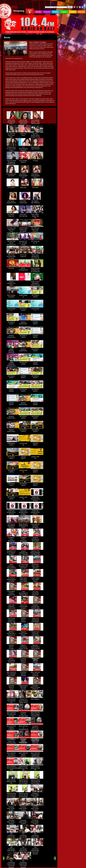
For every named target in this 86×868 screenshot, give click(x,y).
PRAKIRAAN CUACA (13, 444)
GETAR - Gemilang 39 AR (25, 268)
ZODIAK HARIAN (37, 363)
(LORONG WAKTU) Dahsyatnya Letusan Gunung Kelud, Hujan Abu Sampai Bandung (25, 744)
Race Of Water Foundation (13, 295)
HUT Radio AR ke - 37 (37, 242)
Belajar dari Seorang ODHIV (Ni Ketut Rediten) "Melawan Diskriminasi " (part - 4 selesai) (37, 515)
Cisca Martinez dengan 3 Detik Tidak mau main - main (37, 122)
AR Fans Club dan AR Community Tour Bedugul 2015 (13, 243)
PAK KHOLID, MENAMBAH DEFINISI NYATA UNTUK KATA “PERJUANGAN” (13, 528)
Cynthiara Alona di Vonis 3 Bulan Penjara (13, 148)
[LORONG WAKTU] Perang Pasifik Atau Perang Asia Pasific (37, 688)
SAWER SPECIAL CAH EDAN (13, 283)
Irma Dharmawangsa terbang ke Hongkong (25, 149)
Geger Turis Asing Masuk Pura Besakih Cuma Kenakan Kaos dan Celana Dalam (37, 622)
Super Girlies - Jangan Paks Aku (37, 215)
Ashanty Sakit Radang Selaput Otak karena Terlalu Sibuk (25, 122)
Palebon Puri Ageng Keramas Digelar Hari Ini (25, 700)
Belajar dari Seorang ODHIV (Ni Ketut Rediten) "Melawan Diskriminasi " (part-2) (13, 515)
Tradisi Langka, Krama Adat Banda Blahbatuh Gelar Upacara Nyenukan (37, 581)
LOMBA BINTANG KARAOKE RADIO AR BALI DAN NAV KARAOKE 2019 (13, 352)
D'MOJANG (37, 187)
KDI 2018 (13, 268)
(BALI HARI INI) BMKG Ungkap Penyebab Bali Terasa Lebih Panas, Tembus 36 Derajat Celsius (37, 717)
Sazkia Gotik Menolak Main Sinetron (13, 121)
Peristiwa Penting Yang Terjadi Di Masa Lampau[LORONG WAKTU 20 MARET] (37, 608)
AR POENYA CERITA (37, 295)
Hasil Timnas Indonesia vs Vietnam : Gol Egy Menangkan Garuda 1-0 (13, 621)
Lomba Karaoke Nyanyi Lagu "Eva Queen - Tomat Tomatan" (25, 230)
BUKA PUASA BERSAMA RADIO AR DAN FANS (37, 284)
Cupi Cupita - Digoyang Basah (13, 201)
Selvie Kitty (25, 187)
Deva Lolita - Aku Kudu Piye (25, 215)
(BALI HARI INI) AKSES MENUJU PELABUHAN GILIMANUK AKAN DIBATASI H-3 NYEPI (25, 757)
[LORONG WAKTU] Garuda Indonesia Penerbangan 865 (13, 689)
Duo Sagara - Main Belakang (37, 201)
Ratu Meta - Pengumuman (25, 201)
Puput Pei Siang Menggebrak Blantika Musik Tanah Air (13, 162)
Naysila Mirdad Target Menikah (37, 147)
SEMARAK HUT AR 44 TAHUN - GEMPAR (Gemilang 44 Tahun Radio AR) (13, 554)
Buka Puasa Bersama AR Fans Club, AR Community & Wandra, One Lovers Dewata (37, 258)
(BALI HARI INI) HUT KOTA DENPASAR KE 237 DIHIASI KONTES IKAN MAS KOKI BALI (13, 756)
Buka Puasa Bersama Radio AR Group (13, 256)
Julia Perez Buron (25, 134)
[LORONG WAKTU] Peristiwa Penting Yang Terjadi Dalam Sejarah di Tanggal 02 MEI (25, 663)
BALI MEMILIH (37, 699)
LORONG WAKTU (37, 322)
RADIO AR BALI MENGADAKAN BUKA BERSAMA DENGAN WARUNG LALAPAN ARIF (25, 528)
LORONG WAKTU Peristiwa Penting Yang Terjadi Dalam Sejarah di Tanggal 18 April (13, 650)
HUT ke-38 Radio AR (25, 255)
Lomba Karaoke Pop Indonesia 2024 (13, 700)
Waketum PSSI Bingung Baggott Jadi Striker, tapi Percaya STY (37, 553)
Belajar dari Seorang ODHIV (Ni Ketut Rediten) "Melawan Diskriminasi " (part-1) (37, 501)
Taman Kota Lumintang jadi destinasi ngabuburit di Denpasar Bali (25, 608)
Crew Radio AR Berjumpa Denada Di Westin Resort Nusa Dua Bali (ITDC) (37, 528)
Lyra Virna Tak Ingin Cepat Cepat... (13, 135)
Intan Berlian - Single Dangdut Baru (25, 175)
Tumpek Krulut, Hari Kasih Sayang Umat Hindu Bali (37, 634)
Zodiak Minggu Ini (25, 295)
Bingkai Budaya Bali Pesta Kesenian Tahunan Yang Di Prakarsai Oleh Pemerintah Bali (25, 690)
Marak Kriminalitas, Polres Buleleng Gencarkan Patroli (13, 567)
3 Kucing (37, 160)
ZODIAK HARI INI (25, 444)
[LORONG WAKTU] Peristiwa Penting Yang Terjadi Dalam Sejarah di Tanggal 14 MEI (37, 663)
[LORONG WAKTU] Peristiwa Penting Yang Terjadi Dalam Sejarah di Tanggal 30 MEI (25, 676)
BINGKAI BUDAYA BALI (25, 322)
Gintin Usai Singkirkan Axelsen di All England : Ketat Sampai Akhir (13, 608)
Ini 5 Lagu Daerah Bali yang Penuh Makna (37, 593)
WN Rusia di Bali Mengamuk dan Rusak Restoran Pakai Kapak (13, 581)
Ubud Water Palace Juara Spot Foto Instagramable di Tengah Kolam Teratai (37, 568)
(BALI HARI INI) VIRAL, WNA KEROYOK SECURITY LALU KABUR (37, 742)
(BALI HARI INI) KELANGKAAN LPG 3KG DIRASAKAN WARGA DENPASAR (13, 716)
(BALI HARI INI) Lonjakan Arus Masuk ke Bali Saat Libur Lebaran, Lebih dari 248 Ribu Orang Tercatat (37, 757)
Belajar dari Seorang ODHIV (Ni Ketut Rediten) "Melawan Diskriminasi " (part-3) (25, 515)
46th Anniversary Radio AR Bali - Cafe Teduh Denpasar (13, 836)
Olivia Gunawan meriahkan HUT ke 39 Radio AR (37, 269)
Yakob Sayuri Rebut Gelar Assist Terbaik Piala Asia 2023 (25, 580)
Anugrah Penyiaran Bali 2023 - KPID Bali (25, 552)
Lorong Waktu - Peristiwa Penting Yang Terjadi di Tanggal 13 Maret (13, 595)
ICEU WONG (13, 187)
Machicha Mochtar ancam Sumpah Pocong (37, 135)
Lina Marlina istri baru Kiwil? (13, 174)
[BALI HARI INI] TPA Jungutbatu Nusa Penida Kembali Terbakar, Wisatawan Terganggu (13, 676)
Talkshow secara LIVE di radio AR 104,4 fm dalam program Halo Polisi (25, 783)
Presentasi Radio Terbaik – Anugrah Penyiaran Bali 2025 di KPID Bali (37, 797)
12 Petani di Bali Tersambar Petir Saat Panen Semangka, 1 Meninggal (25, 567)
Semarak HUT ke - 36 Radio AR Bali (25, 242)
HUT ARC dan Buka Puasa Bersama (37, 229)
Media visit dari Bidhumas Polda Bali (25, 767)
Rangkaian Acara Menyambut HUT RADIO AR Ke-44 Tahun (13, 540)
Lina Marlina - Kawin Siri (13, 215)
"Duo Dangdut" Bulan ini (25, 161)
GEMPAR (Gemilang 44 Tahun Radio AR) (37, 539)
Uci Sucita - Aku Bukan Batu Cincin (13, 229)
